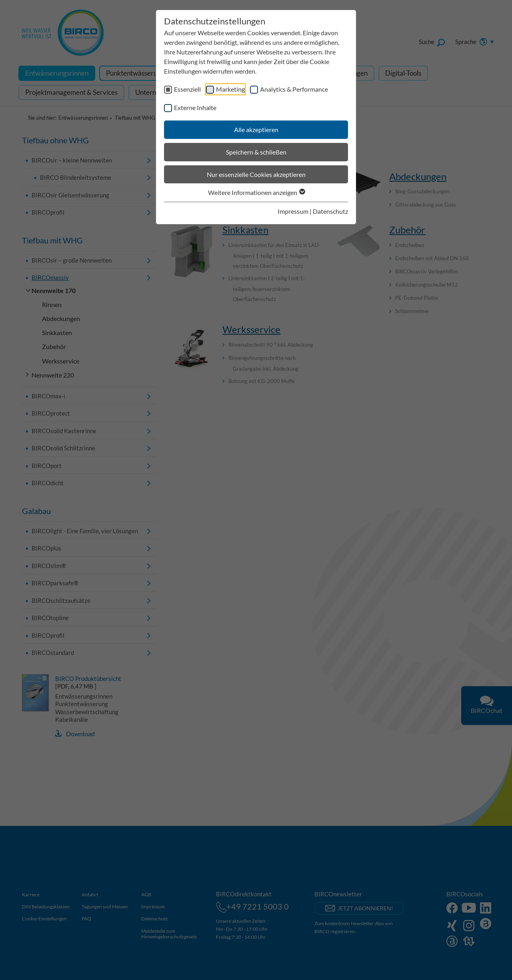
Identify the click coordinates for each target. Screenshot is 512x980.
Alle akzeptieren (256, 130)
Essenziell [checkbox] (187, 89)
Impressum (293, 211)
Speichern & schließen (256, 152)
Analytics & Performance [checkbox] (294, 89)
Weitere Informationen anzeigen (256, 192)
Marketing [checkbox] (230, 89)
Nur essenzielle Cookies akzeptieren (256, 174)
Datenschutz (330, 211)
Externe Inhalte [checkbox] (195, 107)
